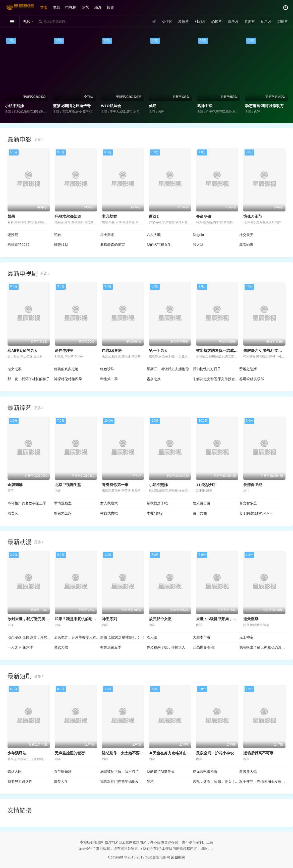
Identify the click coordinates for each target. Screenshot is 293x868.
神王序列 (109, 619)
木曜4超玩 (155, 513)
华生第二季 (109, 379)
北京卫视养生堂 (68, 485)
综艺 (85, 7)
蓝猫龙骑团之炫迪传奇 (72, 106)
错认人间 (15, 771)
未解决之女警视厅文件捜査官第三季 (216, 379)
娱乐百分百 (202, 503)
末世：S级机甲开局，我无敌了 (222, 619)
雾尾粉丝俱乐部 (252, 379)
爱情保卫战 (253, 485)
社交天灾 (246, 235)
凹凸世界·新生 (204, 647)
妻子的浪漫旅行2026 (255, 513)
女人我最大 (109, 503)
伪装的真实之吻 (66, 369)
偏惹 (150, 781)
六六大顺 (154, 235)
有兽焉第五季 (111, 647)
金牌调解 (15, 485)
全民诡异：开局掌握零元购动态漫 (77, 637)
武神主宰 (205, 106)
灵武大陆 (61, 647)
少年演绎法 (17, 753)
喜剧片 (250, 21)
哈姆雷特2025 (18, 245)
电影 (56, 7)
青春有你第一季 (115, 485)
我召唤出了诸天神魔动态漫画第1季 (262, 647)
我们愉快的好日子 (207, 369)
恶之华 (198, 245)
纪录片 (266, 21)
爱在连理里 (64, 350)
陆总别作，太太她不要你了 (125, 753)
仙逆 (153, 106)
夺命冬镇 (204, 216)
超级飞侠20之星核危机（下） (123, 637)
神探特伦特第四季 (68, 379)
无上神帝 (246, 637)
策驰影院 (178, 857)
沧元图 (152, 637)
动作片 (167, 21)
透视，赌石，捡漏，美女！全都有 (216, 781)
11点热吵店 (206, 485)
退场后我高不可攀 (258, 753)
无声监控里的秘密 (70, 753)
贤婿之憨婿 (248, 369)
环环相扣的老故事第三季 (27, 503)
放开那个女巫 (160, 619)
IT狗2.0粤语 (112, 350)
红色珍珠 (107, 369)
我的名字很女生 (159, 245)
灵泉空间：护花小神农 (215, 753)
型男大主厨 (63, 513)
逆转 (57, 235)
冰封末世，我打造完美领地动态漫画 (38, 619)
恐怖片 (216, 21)
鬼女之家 (15, 369)
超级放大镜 (248, 771)
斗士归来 (107, 235)
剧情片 (283, 21)
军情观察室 (63, 503)
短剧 (110, 7)
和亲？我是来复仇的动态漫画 (79, 619)
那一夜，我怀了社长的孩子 (29, 379)
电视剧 (71, 7)
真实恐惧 (246, 245)
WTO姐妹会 (111, 106)
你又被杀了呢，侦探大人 (166, 647)
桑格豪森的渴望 (112, 245)
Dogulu (198, 235)
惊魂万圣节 (253, 216)
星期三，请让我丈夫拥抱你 (168, 369)
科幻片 (200, 21)
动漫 (98, 7)
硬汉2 (154, 216)
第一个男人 (158, 350)
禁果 (11, 216)
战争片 (233, 21)
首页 (44, 7)
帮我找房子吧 (157, 503)
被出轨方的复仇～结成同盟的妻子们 (226, 350)
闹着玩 (13, 513)
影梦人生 (61, 781)
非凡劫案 (109, 216)
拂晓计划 (61, 245)
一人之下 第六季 (20, 647)
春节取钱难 (63, 771)
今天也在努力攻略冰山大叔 (171, 753)
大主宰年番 (202, 637)
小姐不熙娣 (14, 106)
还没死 (13, 235)
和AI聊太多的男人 (23, 350)
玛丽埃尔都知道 (68, 216)
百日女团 (200, 513)
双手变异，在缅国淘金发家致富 (262, 781)
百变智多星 (248, 503)
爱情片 (184, 21)
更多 (39, 139)
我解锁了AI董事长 (161, 771)
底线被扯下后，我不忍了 (120, 771)
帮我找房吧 (109, 513)
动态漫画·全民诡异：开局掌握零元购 (31, 637)
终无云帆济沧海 (205, 771)
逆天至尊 (251, 619)
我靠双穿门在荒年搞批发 (120, 781)
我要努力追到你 (20, 781)
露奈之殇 (154, 379)
